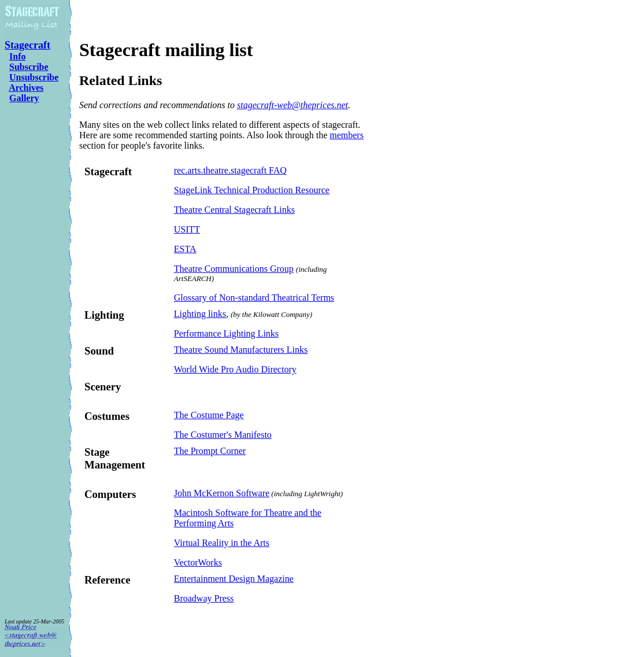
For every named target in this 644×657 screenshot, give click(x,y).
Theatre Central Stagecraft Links (234, 210)
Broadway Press (204, 598)
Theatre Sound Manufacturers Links (241, 350)
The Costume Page (209, 415)
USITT (187, 229)
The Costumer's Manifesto (223, 435)
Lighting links (200, 314)
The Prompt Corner (210, 451)
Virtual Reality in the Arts (222, 543)
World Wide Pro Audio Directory (235, 369)
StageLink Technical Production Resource (252, 190)
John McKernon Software (222, 493)
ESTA (185, 249)
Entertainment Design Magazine (234, 579)
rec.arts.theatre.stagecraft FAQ (230, 170)
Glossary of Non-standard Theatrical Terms (254, 298)
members (347, 135)
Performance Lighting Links (226, 333)
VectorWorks (198, 562)
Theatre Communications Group (234, 269)
